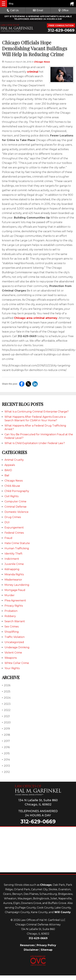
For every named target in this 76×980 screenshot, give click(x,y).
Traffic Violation (15, 637)
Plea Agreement (15, 600)
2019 (6, 729)
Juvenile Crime (14, 564)
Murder (10, 595)
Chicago (46, 885)
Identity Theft (14, 554)
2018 (6, 735)
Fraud (8, 538)
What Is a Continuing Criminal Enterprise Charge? (37, 412)
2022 (6, 710)
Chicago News (42, 62)
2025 (6, 692)
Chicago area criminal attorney (36, 318)
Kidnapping (12, 569)
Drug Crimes (13, 517)
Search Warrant (15, 621)
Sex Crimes (12, 627)
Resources (27, 945)
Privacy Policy (46, 945)
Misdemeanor (13, 580)
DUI (7, 522)
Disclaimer (31, 950)
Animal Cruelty (14, 460)
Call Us (13, 10)
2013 (6, 766)
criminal (33, 72)
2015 (6, 753)
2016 (6, 747)
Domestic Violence (16, 512)
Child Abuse (12, 486)
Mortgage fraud (15, 590)
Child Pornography (17, 491)
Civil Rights (11, 496)
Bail (7, 475)
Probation (11, 611)
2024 (6, 698)
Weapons (11, 658)
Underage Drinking (17, 647)
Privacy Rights (14, 606)
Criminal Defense (16, 507)
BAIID (8, 470)
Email (38, 10)
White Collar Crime (17, 663)
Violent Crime (13, 653)
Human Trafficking (17, 548)
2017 (6, 741)
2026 (6, 685)
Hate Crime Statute (17, 543)
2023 (6, 704)
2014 (6, 760)
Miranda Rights (14, 574)
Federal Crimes (14, 533)
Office (63, 10)
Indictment (12, 559)
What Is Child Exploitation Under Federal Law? (35, 443)
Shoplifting (12, 632)
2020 (6, 722)
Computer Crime (15, 501)
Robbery (10, 616)
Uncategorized (14, 642)
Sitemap (47, 950)
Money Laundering (17, 585)
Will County (62, 912)
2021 (6, 716)
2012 (6, 772)
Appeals (10, 465)
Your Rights (12, 668)
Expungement (14, 528)
